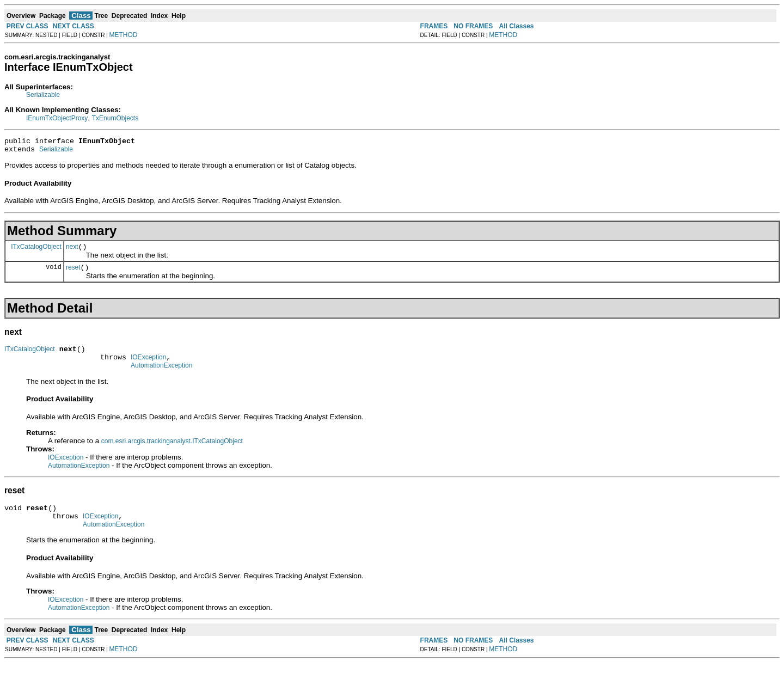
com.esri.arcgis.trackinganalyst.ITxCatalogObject (172, 452)
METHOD (124, 35)
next (72, 252)
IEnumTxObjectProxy (57, 118)
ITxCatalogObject (36, 251)
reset (73, 274)
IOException (148, 367)
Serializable (43, 95)
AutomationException (161, 377)
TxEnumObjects (115, 118)
